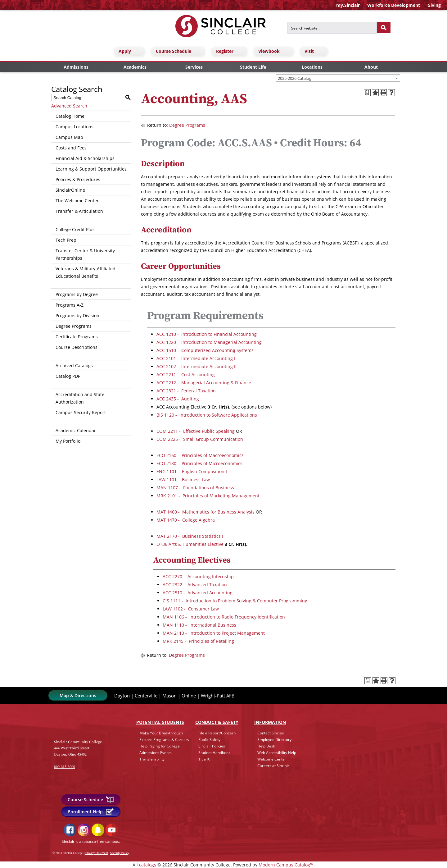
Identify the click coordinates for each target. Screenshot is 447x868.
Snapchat (98, 830)
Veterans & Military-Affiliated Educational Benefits (86, 272)
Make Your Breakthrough (161, 733)
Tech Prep (66, 240)
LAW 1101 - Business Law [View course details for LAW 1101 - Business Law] (183, 480)
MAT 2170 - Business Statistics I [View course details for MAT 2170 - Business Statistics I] (190, 536)
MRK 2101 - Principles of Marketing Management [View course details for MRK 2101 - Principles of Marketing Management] (208, 496)
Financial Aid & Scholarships (85, 158)
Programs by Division (77, 315)
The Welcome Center (77, 201)
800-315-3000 (65, 767)
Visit (315, 51)
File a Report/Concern (217, 733)
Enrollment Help (91, 812)
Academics (135, 67)
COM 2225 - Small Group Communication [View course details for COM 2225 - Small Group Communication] (200, 439)
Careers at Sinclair (273, 766)
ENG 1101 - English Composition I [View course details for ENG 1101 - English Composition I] (192, 471)
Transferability (152, 759)
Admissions (76, 67)
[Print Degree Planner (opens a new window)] (367, 93)
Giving (434, 5)
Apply (130, 51)
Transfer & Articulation (79, 211)
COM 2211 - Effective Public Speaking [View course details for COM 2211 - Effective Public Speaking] (196, 431)
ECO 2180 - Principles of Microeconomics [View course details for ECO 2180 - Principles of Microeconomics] (199, 463)
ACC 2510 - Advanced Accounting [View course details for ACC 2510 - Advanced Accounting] (198, 593)
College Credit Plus (75, 229)
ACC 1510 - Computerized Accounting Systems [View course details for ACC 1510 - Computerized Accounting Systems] (205, 350)
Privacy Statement (97, 853)
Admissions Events (156, 753)
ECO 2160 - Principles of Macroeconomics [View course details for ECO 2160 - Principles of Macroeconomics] (200, 455)
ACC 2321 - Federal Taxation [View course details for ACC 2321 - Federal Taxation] (186, 391)
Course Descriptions (77, 347)
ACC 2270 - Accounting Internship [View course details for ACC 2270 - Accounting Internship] (198, 576)
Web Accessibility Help (277, 753)
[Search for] (332, 28)
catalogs (148, 865)
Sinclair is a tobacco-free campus (90, 841)
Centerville (146, 696)
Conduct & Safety (217, 722)
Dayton (122, 696)
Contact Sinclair (271, 733)
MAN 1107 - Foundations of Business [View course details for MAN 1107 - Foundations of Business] (195, 488)
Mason (169, 696)
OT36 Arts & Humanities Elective (190, 544)
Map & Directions (78, 695)
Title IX (204, 759)
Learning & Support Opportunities (91, 169)
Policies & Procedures (78, 179)
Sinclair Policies (212, 746)
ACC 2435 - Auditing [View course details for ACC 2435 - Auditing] (178, 399)
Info (270, 722)
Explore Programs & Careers (164, 740)
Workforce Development (394, 5)
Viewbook (275, 51)
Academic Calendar (76, 430)
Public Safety (209, 740)
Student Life (253, 67)
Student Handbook (214, 753)
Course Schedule (179, 51)
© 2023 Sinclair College (68, 853)
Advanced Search (69, 106)
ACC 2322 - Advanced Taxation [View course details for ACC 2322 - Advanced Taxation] (195, 585)
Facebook (70, 830)
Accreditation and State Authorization (80, 398)
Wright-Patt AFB (218, 696)
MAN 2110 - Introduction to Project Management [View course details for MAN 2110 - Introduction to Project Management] (214, 633)
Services (194, 67)
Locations (312, 67)
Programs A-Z (70, 305)
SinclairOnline (70, 190)
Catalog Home (70, 116)
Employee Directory (274, 740)
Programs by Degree (77, 294)
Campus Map (69, 137)
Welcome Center (272, 759)
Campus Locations (74, 127)
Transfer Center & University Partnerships (85, 254)
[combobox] (338, 78)
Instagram (84, 830)
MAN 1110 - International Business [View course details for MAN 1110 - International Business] (199, 625)
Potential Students (160, 722)
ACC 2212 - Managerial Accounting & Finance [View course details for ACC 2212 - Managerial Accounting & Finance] (204, 383)
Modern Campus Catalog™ (286, 865)
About (371, 67)
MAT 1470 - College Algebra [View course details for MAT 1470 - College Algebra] (186, 520)
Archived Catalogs (74, 365)
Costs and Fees (71, 148)
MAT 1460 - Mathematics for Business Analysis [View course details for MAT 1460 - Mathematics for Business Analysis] (205, 512)
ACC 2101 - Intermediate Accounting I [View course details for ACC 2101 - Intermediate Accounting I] (196, 358)
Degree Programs (74, 326)
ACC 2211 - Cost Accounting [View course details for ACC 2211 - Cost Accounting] (186, 375)
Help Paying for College (160, 746)
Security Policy (120, 853)
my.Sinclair (348, 5)
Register (230, 51)
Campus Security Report (81, 412)
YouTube (112, 830)
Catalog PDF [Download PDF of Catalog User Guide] (68, 376)
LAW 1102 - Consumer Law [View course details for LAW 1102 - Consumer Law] (191, 609)
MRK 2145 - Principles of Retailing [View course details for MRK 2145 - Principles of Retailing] (198, 641)
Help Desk (266, 746)
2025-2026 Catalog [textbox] (295, 78)
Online (189, 696)
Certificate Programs (77, 337)
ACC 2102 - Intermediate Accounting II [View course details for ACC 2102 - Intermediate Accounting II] (196, 366)
